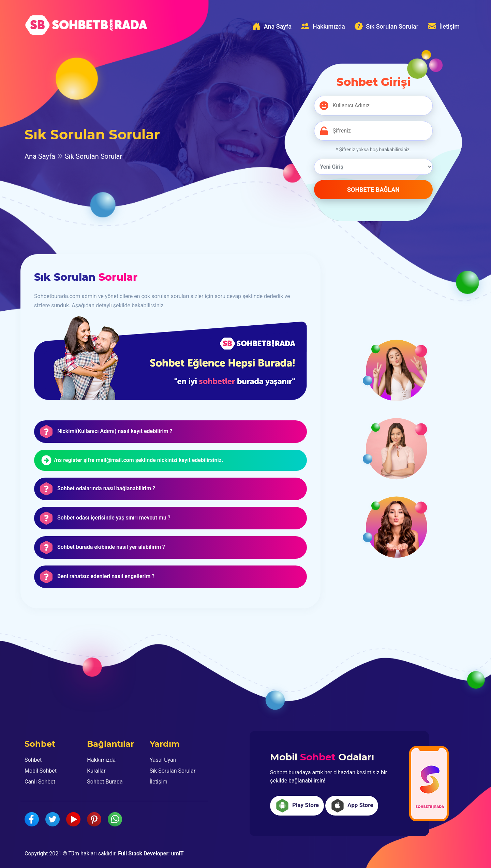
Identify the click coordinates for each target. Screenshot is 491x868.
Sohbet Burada (105, 782)
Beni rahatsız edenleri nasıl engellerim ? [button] (106, 577)
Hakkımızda (323, 26)
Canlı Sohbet (40, 782)
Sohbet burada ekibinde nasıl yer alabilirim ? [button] (111, 547)
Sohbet (33, 760)
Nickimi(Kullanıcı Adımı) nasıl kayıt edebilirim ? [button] (115, 431)
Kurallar (96, 771)
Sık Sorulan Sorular (386, 26)
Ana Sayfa (272, 26)
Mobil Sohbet (41, 771)
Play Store (297, 806)
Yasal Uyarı (163, 760)
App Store (352, 806)
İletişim (444, 26)
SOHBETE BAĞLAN (373, 190)
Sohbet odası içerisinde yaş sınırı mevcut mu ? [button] (114, 518)
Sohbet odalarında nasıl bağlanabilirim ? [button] (106, 489)
